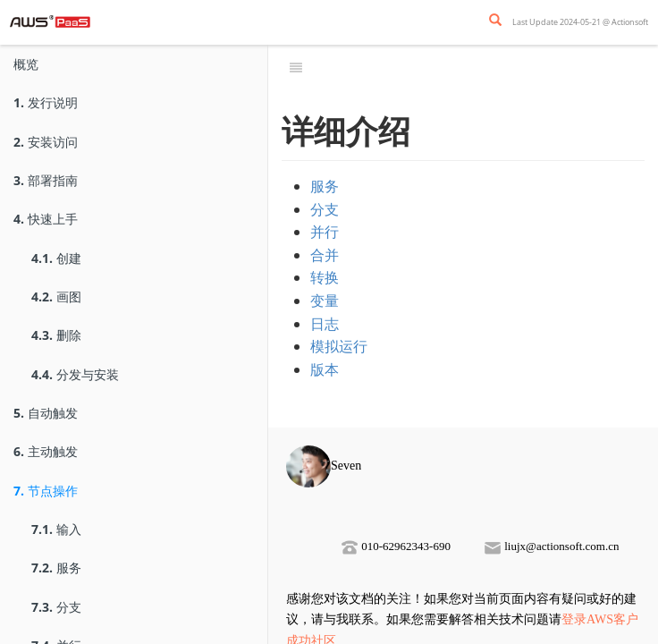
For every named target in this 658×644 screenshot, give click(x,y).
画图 (56, 297)
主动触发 (46, 451)
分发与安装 (75, 374)
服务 (56, 568)
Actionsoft (630, 22)
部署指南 (46, 180)
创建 (56, 258)
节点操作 (46, 491)
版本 (325, 369)
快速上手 (46, 219)
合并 (325, 255)
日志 (325, 324)
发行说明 (46, 102)
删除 (56, 335)
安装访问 (46, 142)
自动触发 (46, 413)
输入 (56, 529)
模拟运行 (339, 346)
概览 (26, 64)
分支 (56, 607)
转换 (325, 277)
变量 (325, 301)
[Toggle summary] (296, 67)
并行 (325, 232)
